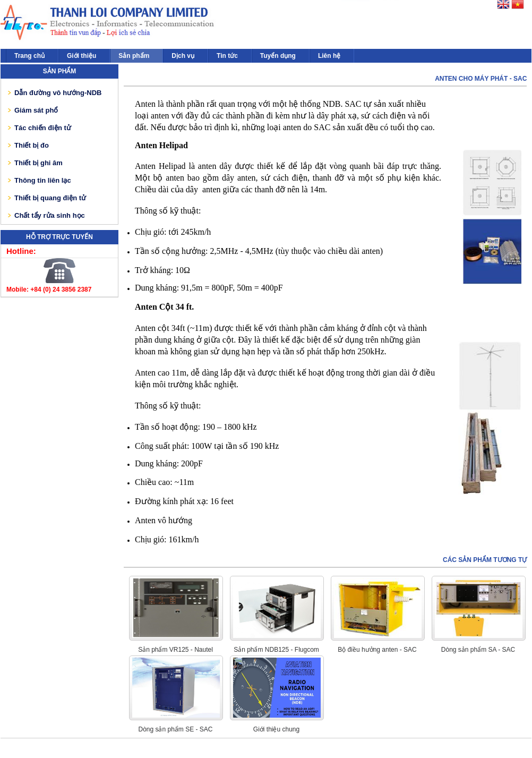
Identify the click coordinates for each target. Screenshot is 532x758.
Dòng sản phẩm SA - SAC (478, 650)
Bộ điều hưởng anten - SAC (377, 650)
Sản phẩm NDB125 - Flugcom (276, 650)
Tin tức (227, 56)
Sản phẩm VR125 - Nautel (175, 650)
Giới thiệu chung (276, 729)
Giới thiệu (81, 56)
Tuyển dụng (278, 56)
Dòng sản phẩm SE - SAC (175, 729)
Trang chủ (29, 56)
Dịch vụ (183, 56)
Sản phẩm (134, 56)
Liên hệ (329, 56)
